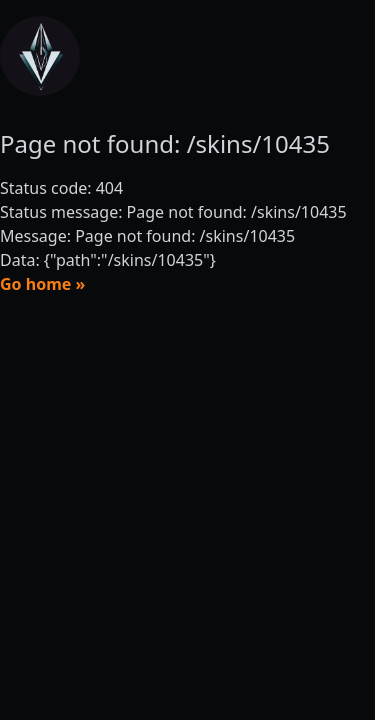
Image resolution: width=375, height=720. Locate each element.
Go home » (42, 284)
